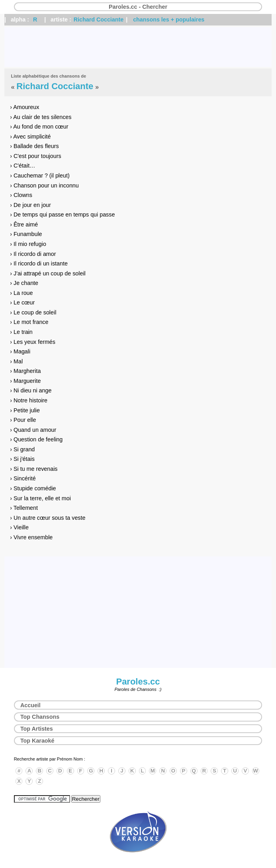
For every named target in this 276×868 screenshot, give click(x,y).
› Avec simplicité (30, 137)
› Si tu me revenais (34, 469)
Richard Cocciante (99, 20)
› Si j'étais (22, 459)
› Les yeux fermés (33, 342)
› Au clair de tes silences (41, 117)
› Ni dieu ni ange (31, 390)
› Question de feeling (36, 439)
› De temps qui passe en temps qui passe (62, 215)
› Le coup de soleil (33, 312)
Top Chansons (40, 717)
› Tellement (24, 508)
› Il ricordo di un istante (39, 263)
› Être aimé (24, 224)
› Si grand (22, 449)
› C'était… (23, 166)
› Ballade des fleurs (34, 146)
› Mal (16, 361)
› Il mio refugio (28, 244)
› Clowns (21, 195)
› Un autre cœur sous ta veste (48, 518)
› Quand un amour (33, 430)
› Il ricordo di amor (33, 254)
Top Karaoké (37, 741)
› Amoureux (24, 107)
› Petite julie (25, 410)
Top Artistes (37, 729)
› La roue (21, 293)
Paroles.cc (138, 682)
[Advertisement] (138, 47)
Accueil (30, 705)
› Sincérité (23, 478)
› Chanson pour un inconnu (44, 185)
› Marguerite (25, 381)
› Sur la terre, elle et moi (40, 498)
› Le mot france (29, 322)
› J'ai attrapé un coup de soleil (48, 273)
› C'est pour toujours (35, 156)
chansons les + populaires (169, 20)
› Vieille (19, 527)
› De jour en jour (30, 205)
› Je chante (24, 283)
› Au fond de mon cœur (39, 127)
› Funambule (26, 234)
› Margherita (25, 371)
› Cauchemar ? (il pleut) (40, 176)
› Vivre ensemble (31, 537)
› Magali (20, 351)
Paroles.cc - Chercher (138, 7)
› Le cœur (22, 302)
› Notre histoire (29, 400)
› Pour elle (23, 420)
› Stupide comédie (33, 488)
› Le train (21, 332)
